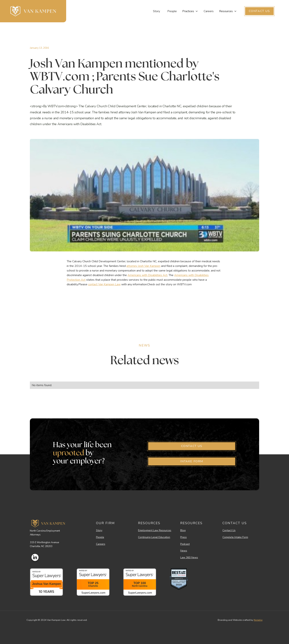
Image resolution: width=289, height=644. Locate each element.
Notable (258, 620)
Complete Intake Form (235, 537)
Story (156, 11)
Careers (209, 11)
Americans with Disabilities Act (147, 275)
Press (183, 537)
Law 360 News (189, 558)
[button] (190, 11)
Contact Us (229, 531)
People (172, 11)
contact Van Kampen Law (104, 284)
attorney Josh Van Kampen (143, 266)
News (184, 551)
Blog (183, 531)
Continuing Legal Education (154, 537)
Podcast (185, 544)
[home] (33, 11)
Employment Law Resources (155, 531)
